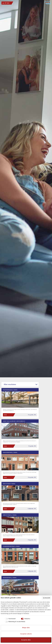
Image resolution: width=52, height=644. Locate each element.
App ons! (6, 3)
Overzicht (47, 598)
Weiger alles (26, 628)
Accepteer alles (26, 640)
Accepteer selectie (26, 634)
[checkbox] (8, 619)
